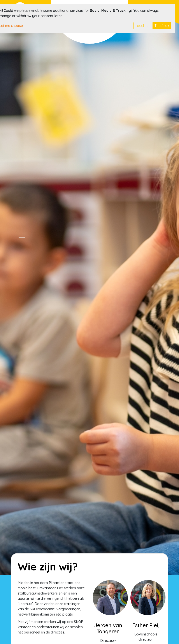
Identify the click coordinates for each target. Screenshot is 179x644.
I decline (142, 26)
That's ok (162, 26)
